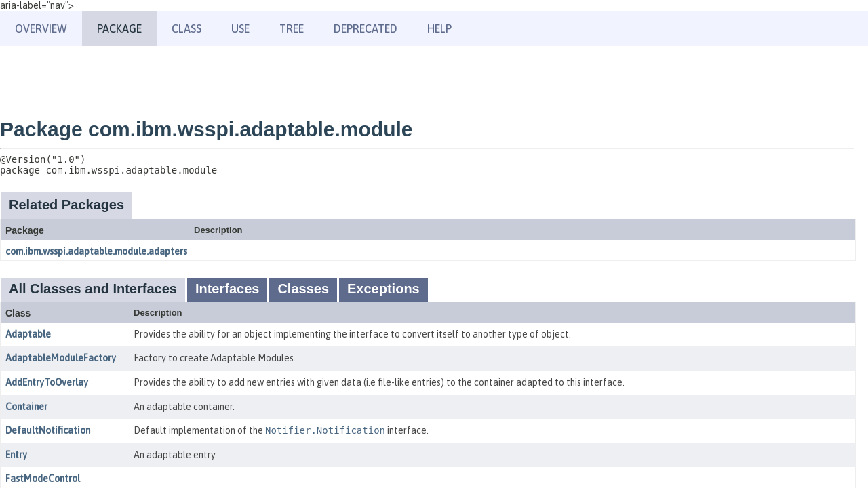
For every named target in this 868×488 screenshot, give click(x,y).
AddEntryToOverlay (47, 382)
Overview (41, 28)
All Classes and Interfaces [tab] (93, 289)
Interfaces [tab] (228, 289)
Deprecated (366, 28)
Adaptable (28, 334)
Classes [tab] (303, 289)
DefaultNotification (48, 430)
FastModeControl (43, 479)
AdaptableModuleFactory (61, 358)
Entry (16, 455)
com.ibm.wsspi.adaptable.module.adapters (96, 251)
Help (439, 28)
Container (26, 407)
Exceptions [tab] (383, 289)
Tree (292, 28)
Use (240, 28)
